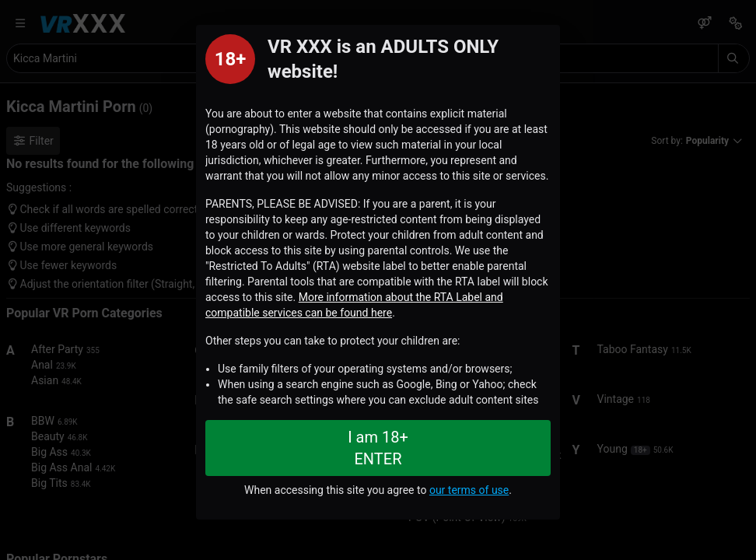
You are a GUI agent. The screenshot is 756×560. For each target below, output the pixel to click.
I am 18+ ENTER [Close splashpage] (378, 448)
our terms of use (469, 490)
